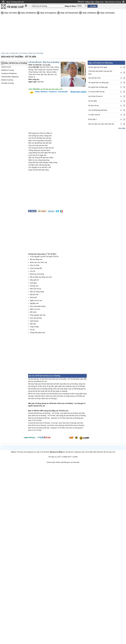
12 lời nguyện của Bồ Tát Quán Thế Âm (44, 257)
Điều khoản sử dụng (113, 2)
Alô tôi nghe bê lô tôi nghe (98, 67)
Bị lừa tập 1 (93, 119)
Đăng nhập (90, 2)
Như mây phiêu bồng (38, 306)
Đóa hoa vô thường (36, 53)
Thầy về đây (34, 327)
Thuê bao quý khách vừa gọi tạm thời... (100, 73)
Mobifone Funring (8, 70)
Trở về (32, 330)
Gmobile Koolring (7, 83)
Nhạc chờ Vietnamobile (70, 13)
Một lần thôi (34, 295)
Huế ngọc (33, 283)
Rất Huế (33, 324)
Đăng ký (81, 2)
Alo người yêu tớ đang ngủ (98, 87)
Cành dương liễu (36, 268)
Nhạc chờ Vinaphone (48, 13)
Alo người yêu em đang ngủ (98, 83)
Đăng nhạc (100, 2)
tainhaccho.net (39, 406)
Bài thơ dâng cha (36, 259)
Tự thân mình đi (94, 115)
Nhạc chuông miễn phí (15, 2)
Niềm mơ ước (35, 309)
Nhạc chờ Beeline (89, 13)
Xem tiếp (122, 128)
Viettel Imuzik (6, 67)
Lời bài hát (14, 53)
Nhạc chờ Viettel (11, 13)
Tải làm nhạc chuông (78, 92)
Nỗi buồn (33, 312)
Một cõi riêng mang (37, 292)
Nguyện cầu (34, 303)
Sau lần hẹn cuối (94, 78)
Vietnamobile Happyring (10, 77)
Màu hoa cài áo (35, 289)
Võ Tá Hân (23, 53)
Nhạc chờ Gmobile (107, 13)
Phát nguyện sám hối (38, 315)
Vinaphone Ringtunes (9, 73)
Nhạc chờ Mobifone (29, 13)
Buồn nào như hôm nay (38, 262)
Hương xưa (34, 286)
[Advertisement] (106, 169)
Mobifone (44, 92)
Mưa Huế (33, 297)
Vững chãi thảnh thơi (37, 333)
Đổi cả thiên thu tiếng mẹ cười (41, 277)
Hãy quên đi (34, 280)
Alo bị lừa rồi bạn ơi (95, 96)
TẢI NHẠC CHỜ (15, 7)
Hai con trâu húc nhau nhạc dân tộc (101, 124)
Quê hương (34, 321)
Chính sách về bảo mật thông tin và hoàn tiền (63, 462)
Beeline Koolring (7, 80)
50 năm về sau (94, 106)
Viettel (37, 92)
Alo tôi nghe (93, 101)
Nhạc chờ (5, 53)
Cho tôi (32, 271)
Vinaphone (53, 92)
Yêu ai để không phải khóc (98, 110)
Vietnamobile (63, 92)
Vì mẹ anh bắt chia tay (96, 92)
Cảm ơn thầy (35, 265)
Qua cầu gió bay (36, 318)
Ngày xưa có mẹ (36, 300)
